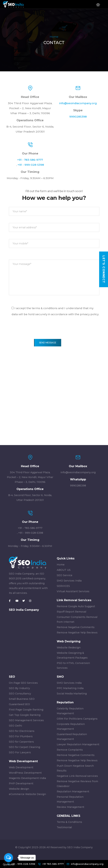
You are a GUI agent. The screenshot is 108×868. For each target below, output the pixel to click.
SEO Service (65, 575)
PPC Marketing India (70, 688)
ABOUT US (64, 570)
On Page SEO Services (23, 683)
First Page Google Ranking (26, 710)
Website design (19, 789)
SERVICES (63, 586)
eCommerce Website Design (27, 794)
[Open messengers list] (9, 858)
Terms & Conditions (69, 822)
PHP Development (21, 783)
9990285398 (78, 117)
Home (54, 37)
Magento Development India (27, 778)
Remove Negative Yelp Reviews (77, 633)
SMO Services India (69, 581)
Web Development (21, 767)
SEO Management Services (26, 720)
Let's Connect (104, 269)
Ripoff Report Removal (71, 612)
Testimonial (64, 827)
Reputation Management (73, 791)
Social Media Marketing (72, 694)
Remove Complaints (70, 750)
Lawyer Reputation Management (78, 744)
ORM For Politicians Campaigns (77, 719)
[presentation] (36, 332)
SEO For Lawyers (20, 752)
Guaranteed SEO (19, 704)
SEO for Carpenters (21, 742)
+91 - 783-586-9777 (30, 160)
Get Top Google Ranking (25, 715)
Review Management (70, 807)
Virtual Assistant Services (73, 591)
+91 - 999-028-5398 (31, 165)
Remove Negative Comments (76, 627)
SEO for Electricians (22, 731)
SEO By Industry (19, 688)
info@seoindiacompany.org (78, 103)
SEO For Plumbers (21, 736)
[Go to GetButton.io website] (9, 864)
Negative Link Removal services (77, 776)
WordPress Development (25, 773)
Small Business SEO (22, 699)
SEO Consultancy (20, 694)
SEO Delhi (15, 726)
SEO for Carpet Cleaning (24, 747)
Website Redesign (69, 648)
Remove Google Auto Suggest (76, 606)
